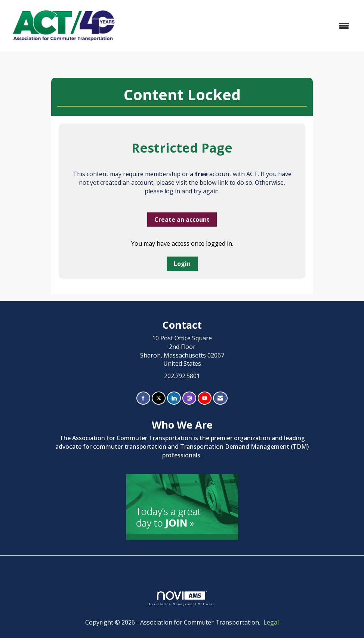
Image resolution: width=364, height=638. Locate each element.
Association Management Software (182, 598)
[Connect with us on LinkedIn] (174, 398)
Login (182, 264)
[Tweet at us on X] (159, 398)
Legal (271, 622)
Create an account (182, 220)
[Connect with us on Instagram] (189, 398)
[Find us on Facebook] (143, 398)
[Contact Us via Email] (220, 398)
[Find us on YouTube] (205, 398)
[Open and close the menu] (239, 26)
